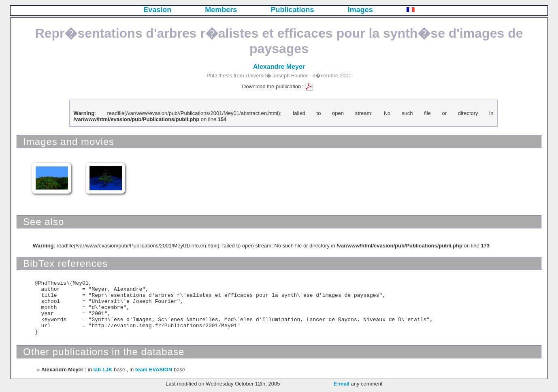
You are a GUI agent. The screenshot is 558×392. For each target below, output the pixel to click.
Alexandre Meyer (279, 67)
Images (360, 10)
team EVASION (154, 370)
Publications (293, 10)
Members (221, 10)
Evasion (157, 10)
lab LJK (103, 370)
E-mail (342, 384)
